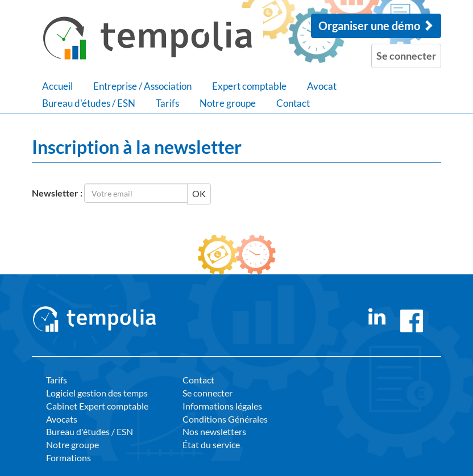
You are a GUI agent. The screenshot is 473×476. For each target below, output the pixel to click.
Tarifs (167, 103)
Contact (293, 103)
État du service (211, 444)
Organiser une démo (376, 26)
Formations (69, 458)
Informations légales (222, 406)
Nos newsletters (214, 431)
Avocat (322, 86)
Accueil (57, 86)
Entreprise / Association (142, 86)
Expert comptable (249, 86)
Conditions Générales (225, 419)
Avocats (62, 419)
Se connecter (208, 393)
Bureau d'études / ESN (89, 103)
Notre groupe (228, 103)
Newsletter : (57, 193)
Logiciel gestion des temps (97, 393)
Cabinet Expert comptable (97, 406)
